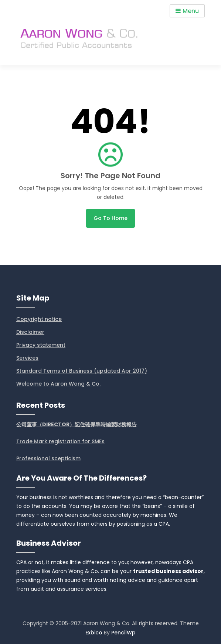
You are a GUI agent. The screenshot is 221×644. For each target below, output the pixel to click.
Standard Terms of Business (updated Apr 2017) (82, 371)
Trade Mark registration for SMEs (60, 441)
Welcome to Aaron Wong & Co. (58, 384)
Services (27, 358)
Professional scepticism (48, 458)
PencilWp (123, 633)
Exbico (94, 633)
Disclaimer (30, 332)
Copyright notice (39, 319)
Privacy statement (41, 345)
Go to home (110, 218)
